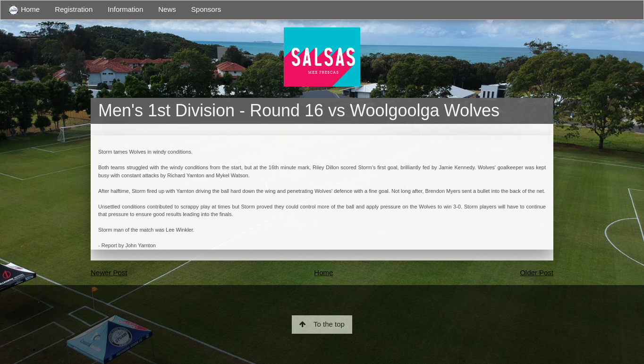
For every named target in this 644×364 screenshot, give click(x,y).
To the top (322, 324)
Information (125, 9)
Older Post (537, 273)
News (167, 9)
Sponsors (206, 9)
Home (24, 10)
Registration (74, 9)
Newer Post (109, 273)
